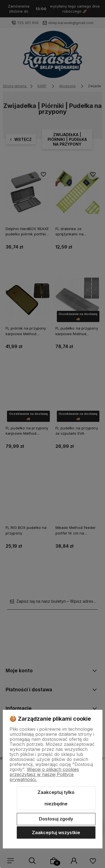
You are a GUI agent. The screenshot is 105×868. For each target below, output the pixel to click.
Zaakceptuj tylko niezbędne (56, 798)
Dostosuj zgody (56, 819)
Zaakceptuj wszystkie (56, 832)
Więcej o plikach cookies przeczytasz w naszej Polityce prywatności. (44, 774)
